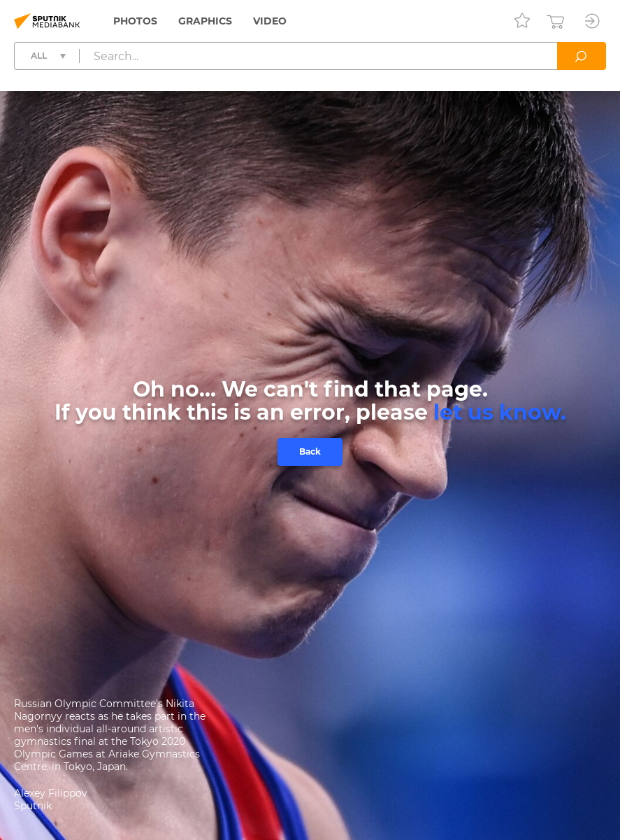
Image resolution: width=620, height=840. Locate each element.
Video (270, 21)
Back (310, 451)
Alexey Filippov (51, 793)
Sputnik (33, 806)
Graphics (205, 21)
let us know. (500, 412)
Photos (135, 21)
